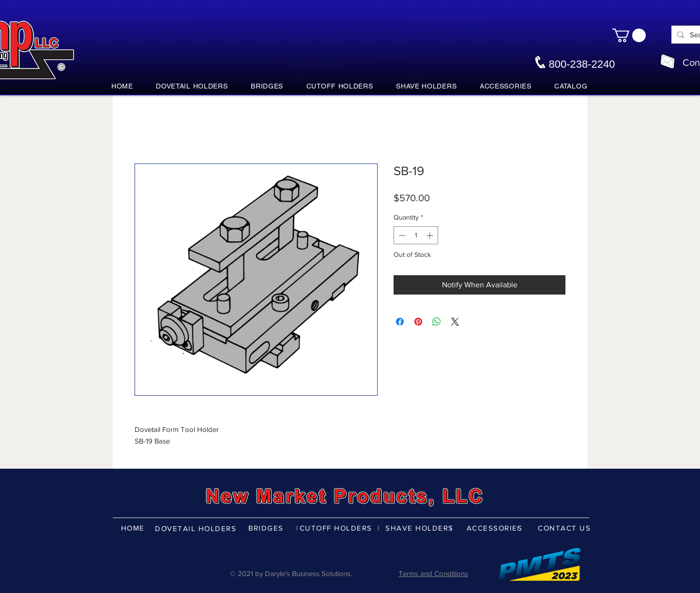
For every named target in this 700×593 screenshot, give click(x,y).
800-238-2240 (582, 64)
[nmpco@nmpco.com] (668, 61)
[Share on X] (455, 322)
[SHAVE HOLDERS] (420, 528)
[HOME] (134, 528)
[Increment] (431, 235)
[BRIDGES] (267, 528)
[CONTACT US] (565, 528)
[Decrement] (401, 235)
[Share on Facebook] (400, 322)
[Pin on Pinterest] (418, 322)
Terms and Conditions (433, 573)
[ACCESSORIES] (495, 528)
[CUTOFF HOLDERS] (337, 528)
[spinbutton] (416, 235)
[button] (629, 35)
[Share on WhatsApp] (437, 322)
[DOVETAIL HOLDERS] (197, 528)
